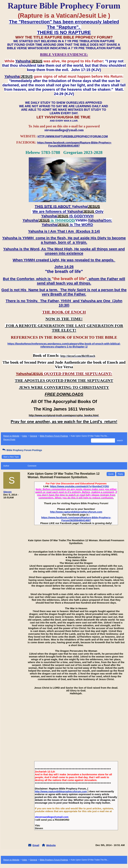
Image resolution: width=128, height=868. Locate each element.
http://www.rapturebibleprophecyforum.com (76, 512)
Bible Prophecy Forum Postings (54, 436)
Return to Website (11, 436)
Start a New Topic (11, 457)
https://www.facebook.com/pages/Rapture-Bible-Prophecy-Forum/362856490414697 (76, 519)
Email (36, 845)
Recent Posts (9, 440)
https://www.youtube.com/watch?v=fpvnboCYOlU (79, 486)
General (34, 436)
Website (51, 845)
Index (25, 436)
